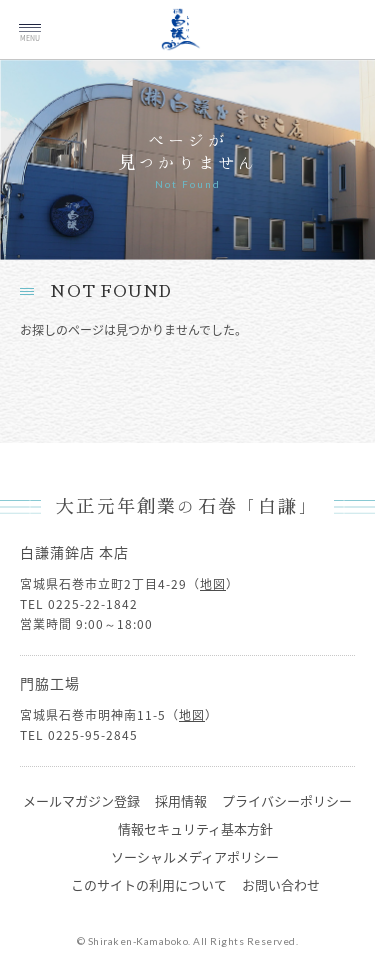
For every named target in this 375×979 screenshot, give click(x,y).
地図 (213, 584)
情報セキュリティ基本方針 (195, 828)
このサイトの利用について (149, 884)
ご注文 (333, 42)
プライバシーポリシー (287, 800)
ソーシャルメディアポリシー (195, 856)
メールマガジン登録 (81, 800)
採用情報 (181, 800)
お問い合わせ (281, 884)
